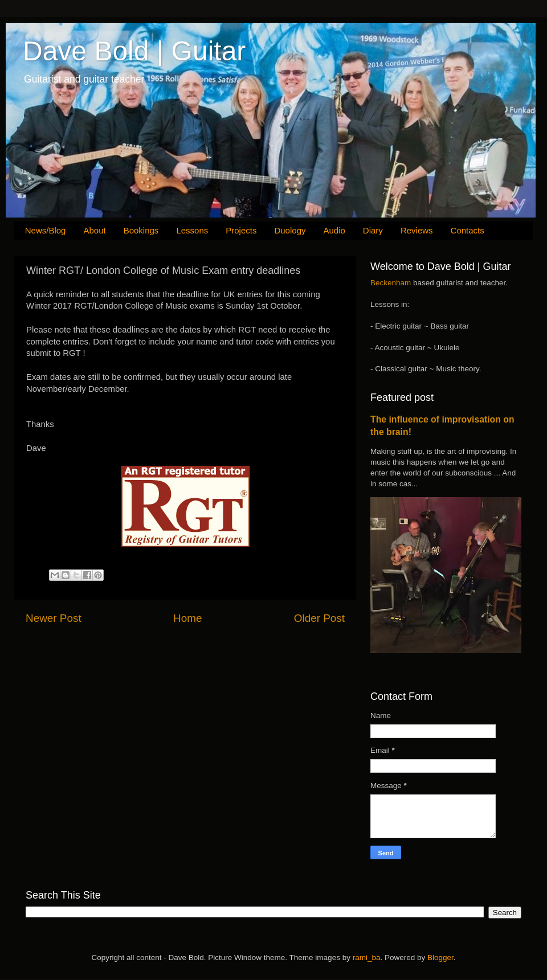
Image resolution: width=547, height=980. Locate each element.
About (94, 230)
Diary (373, 230)
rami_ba (367, 958)
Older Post (319, 618)
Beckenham (391, 283)
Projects (241, 230)
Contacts (468, 230)
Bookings (141, 230)
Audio (334, 230)
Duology (290, 230)
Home (187, 618)
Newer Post (54, 618)
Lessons (192, 230)
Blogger (440, 958)
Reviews (417, 230)
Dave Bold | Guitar (134, 51)
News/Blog (46, 230)
